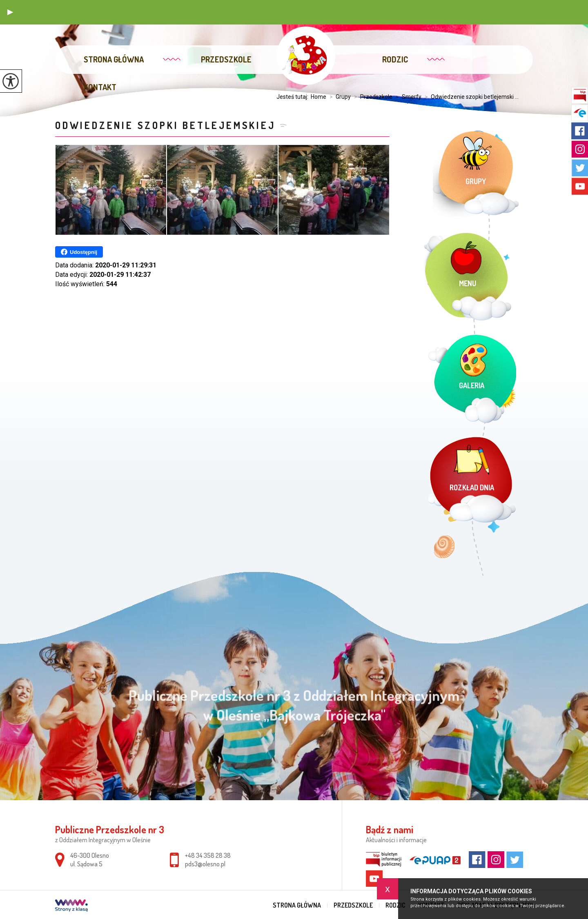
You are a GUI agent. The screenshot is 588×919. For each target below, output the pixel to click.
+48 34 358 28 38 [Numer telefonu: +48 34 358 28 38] (208, 855)
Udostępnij (79, 252)
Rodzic (395, 59)
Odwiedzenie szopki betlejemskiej (165, 125)
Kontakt (100, 87)
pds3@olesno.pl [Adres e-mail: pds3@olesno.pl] (205, 864)
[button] (10, 12)
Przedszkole (226, 59)
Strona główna (114, 59)
